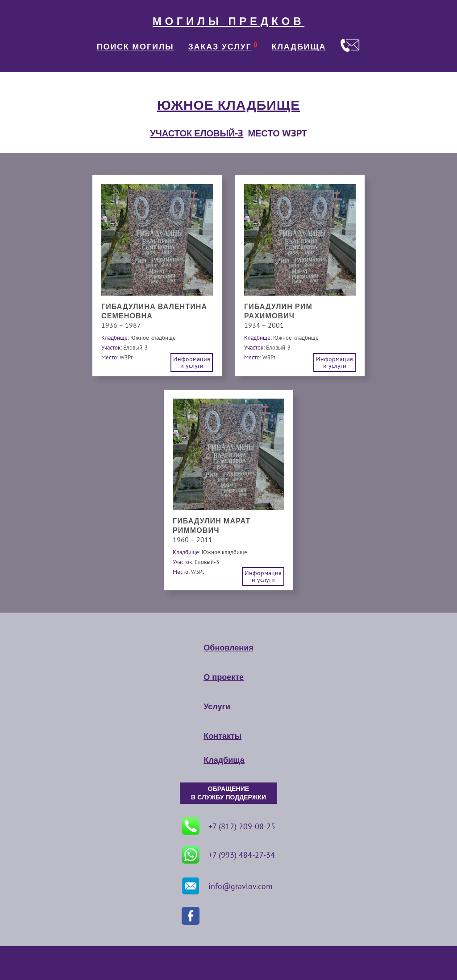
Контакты (222, 736)
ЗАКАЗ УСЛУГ (220, 47)
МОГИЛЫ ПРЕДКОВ (228, 21)
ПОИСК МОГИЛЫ (135, 47)
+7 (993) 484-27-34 (228, 855)
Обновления (228, 648)
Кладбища (224, 760)
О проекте (224, 677)
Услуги (217, 707)
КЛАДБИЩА (299, 47)
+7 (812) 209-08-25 (228, 826)
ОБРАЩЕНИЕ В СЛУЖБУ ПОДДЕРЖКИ (228, 793)
